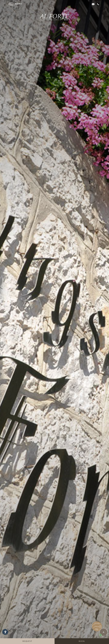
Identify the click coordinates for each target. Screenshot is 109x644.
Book (82, 641)
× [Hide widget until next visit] (8, 629)
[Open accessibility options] (5, 632)
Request (27, 641)
